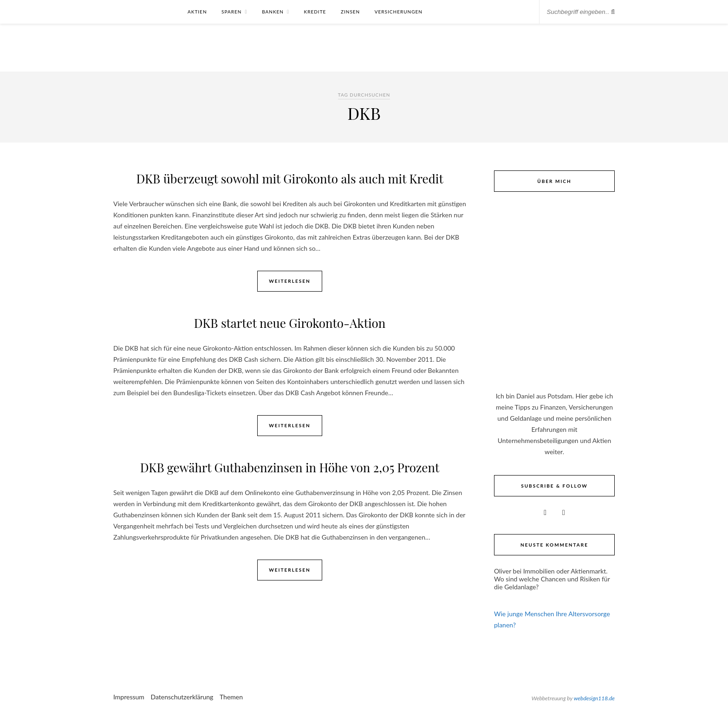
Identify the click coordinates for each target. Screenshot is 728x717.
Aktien (197, 12)
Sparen (231, 12)
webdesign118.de (594, 698)
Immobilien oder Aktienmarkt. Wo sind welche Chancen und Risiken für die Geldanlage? (552, 579)
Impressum (129, 697)
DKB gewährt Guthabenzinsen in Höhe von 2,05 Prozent (290, 467)
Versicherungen (399, 12)
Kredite (315, 12)
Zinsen (350, 12)
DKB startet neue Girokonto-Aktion (290, 323)
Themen (231, 697)
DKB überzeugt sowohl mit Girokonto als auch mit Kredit (289, 179)
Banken (273, 12)
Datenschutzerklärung (182, 697)
